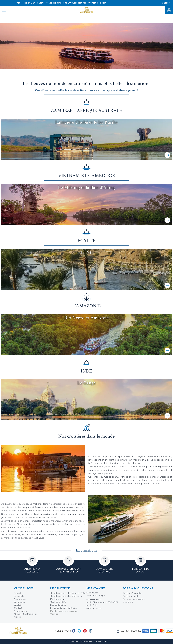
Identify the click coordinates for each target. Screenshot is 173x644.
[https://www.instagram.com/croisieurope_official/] (91, 631)
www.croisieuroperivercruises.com (87, 3)
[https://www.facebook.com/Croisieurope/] (74, 631)
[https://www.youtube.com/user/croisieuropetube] (85, 631)
